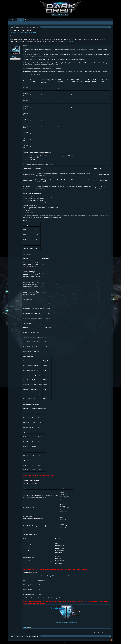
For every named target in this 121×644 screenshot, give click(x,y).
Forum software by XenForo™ (44, 642)
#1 (110, 625)
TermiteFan (25, 627)
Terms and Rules (102, 642)
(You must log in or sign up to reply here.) (102, 633)
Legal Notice (101, 640)
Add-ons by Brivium (69, 642)
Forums (20, 20)
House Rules (58, 623)
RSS (111, 640)
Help (105, 640)
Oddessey (28, 32)
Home (14, 20)
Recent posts (13, 23)
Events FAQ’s (19, 32)
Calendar (28, 20)
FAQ (67, 623)
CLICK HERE (71, 41)
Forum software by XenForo (20, 642)
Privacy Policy (109, 642)
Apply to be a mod (74, 623)
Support (64, 623)
